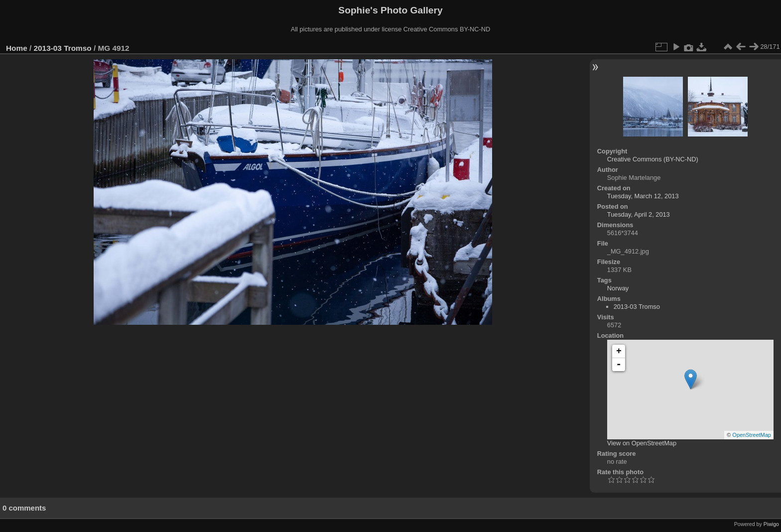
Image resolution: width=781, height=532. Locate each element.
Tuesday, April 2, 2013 (639, 214)
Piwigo (771, 524)
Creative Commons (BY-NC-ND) (653, 159)
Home (17, 48)
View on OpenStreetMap (642, 443)
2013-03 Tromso (63, 48)
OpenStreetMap (752, 435)
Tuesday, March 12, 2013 (643, 196)
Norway (618, 288)
